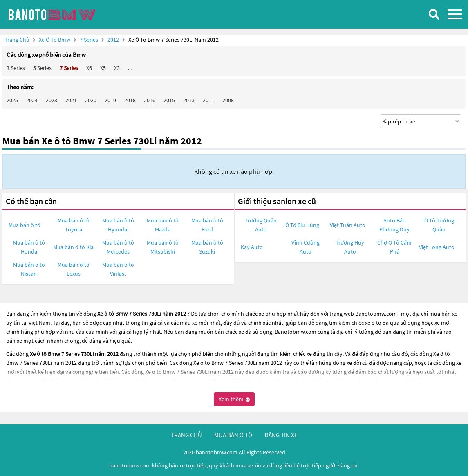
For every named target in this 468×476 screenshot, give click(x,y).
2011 (208, 100)
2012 (114, 40)
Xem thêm (234, 399)
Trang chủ (17, 40)
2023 (52, 100)
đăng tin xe (281, 435)
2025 (12, 100)
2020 (91, 100)
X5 (103, 68)
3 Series (16, 68)
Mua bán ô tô (25, 225)
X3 (117, 68)
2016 (150, 100)
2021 (71, 100)
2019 (110, 100)
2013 (189, 100)
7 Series (90, 40)
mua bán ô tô (233, 435)
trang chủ (186, 435)
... (130, 68)
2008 (228, 100)
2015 (169, 100)
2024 (32, 100)
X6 (89, 68)
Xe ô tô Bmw (55, 40)
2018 (130, 100)
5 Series (42, 68)
